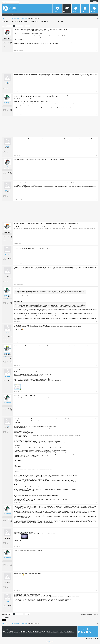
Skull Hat (7, 190)
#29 (97, 284)
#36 (97, 526)
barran (7, 146)
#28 (97, 264)
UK (11, 46)
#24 (97, 156)
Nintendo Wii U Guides (11, 23)
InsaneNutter (22, 23)
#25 (97, 179)
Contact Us (87, 639)
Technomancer (7, 275)
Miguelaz (7, 333)
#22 (97, 91)
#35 (97, 503)
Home (95, 639)
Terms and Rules (50, 642)
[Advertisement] (86, 39)
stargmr (7, 82)
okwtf (7, 426)
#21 (97, 51)
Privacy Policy (50, 643)
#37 (97, 546)
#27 (97, 243)
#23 (97, 115)
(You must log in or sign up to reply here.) (90, 614)
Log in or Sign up (94, 1)
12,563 (11, 44)
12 (26, 26)
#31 (97, 342)
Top (98, 639)
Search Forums (6, 15)
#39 (97, 590)
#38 (97, 570)
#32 (97, 366)
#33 (97, 392)
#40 (97, 611)
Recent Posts (13, 15)
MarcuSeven (7, 537)
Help (91, 639)
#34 (97, 415)
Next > (29, 26)
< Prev (9, 26)
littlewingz (7, 377)
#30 (97, 322)
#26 (97, 200)
